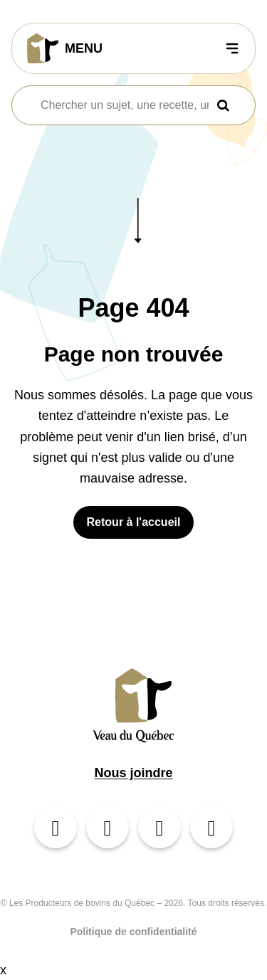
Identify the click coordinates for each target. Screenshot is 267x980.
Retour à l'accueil (134, 522)
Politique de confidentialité (133, 932)
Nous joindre (133, 773)
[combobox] (125, 105)
